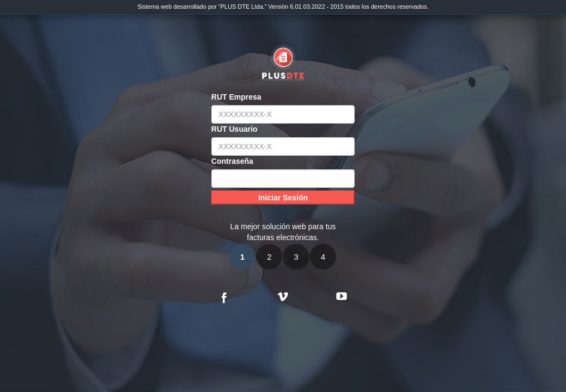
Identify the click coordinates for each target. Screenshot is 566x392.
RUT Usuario (235, 129)
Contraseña (232, 161)
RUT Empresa (236, 97)
